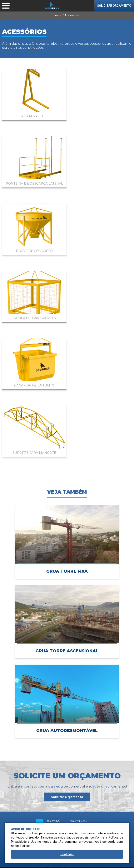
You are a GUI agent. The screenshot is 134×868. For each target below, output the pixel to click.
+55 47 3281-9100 (54, 621)
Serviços (67, 765)
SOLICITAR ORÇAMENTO (114, 6)
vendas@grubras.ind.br (61, 637)
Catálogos (67, 755)
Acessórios (72, 15)
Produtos (67, 735)
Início (58, 15)
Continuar (67, 854)
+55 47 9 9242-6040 (79, 621)
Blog (67, 775)
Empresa (67, 725)
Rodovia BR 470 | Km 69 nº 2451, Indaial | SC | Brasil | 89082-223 (67, 653)
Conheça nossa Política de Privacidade (28, 863)
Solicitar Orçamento (67, 595)
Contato (67, 785)
